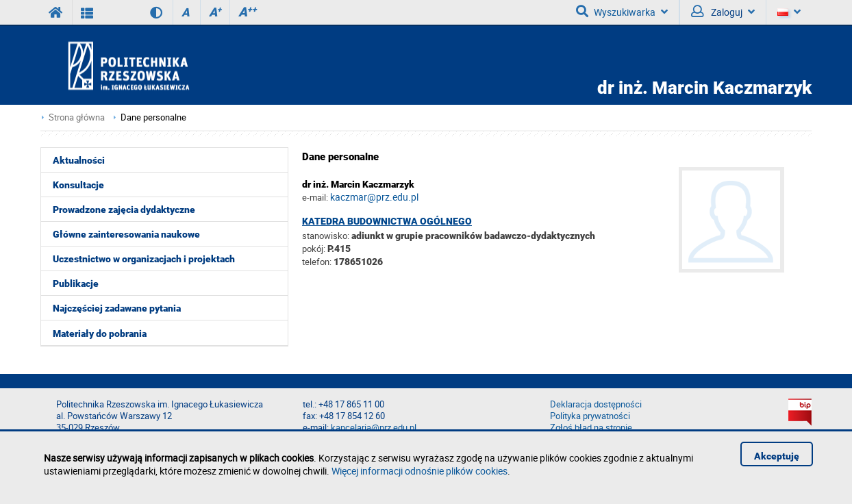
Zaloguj (723, 12)
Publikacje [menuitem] (76, 283)
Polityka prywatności (590, 416)
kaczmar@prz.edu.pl (374, 197)
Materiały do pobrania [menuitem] (100, 333)
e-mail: (315, 197)
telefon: (317, 262)
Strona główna (77, 117)
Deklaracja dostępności (596, 404)
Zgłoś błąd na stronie (591, 428)
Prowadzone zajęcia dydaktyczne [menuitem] (124, 210)
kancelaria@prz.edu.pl (374, 428)
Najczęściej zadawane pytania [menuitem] (117, 308)
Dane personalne (153, 117)
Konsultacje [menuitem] (78, 185)
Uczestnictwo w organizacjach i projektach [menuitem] (144, 259)
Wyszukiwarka (622, 12)
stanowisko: (326, 236)
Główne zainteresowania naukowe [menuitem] (126, 234)
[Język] (789, 12)
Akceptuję (777, 456)
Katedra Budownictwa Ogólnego (387, 221)
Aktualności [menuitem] (79, 160)
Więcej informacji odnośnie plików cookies (419, 471)
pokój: (315, 249)
